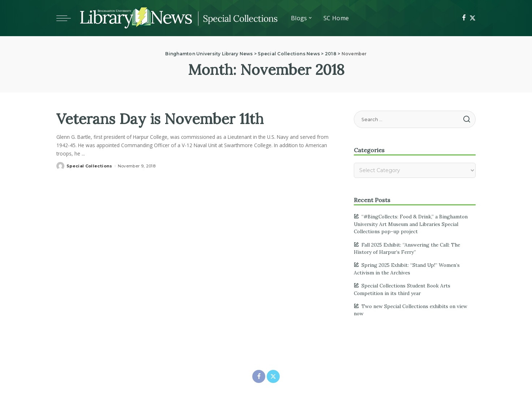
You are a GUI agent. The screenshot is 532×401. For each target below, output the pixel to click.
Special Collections (89, 166)
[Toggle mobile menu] (67, 18)
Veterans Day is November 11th (160, 119)
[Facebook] (464, 18)
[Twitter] (473, 18)
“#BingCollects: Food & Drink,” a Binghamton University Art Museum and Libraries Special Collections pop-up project (411, 224)
